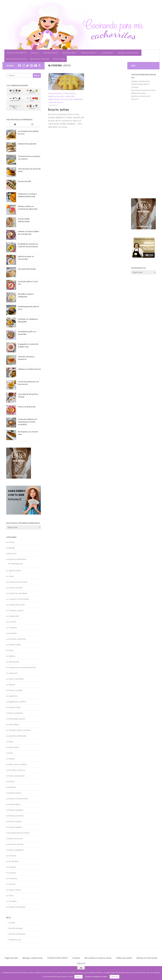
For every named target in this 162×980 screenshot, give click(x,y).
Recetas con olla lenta (40, 59)
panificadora (54, 99)
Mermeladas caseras (17, 719)
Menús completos (16, 713)
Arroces (12, 542)
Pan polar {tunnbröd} (27, 269)
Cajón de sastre (15, 571)
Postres (12, 781)
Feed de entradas (15, 928)
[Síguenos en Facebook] (20, 66)
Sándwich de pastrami (27, 144)
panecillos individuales (18, 736)
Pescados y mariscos (17, 770)
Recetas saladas (15, 821)
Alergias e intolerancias (128, 53)
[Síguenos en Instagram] (24, 66)
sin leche (12, 884)
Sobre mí (135, 99)
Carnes (11, 576)
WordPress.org (14, 940)
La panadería (107, 53)
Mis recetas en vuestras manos (143, 90)
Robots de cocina (15, 839)
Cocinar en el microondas (19, 599)
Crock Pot (12, 622)
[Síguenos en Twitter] (27, 66)
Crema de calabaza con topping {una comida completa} (28, 422)
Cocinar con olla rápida (18, 593)
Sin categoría (14, 861)
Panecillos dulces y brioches (61, 96)
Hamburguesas (16, 564)
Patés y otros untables (18, 764)
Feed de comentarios (17, 934)
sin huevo (12, 873)
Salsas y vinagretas (16, 850)
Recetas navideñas (16, 810)
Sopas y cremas (15, 890)
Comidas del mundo (17, 605)
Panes (11, 742)
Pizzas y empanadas (17, 776)
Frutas (11, 650)
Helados (12, 685)
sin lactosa (13, 878)
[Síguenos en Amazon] (39, 66)
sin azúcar (12, 856)
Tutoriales (13, 901)
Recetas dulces (56, 102)
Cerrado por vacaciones (18, 582)
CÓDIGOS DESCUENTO (16, 53)
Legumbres (13, 696)
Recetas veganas (15, 827)
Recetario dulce (69, 53)
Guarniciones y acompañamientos (22, 667)
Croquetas (13, 628)
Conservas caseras (16, 610)
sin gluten (12, 867)
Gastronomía (14, 662)
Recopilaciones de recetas (19, 833)
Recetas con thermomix (16, 59)
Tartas (11, 896)
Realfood (12, 787)
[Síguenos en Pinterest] (31, 66)
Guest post (13, 673)
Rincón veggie (59, 59)
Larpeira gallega (59, 109)
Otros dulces (69, 93)
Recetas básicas (15, 793)
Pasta (11, 753)
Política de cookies (139, 93)
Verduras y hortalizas (17, 907)
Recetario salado (88, 53)
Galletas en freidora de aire (29, 369)
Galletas (12, 656)
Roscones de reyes (16, 844)
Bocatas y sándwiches (17, 559)
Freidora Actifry (15, 645)
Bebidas (12, 548)
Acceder (12, 923)
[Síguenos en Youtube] (35, 66)
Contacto (34, 53)
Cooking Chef (14, 616)
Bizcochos (13, 554)
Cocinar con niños (15, 588)
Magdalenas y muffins (17, 702)
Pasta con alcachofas (27, 407)
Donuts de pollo (25, 181)
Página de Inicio (11, 958)
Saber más (115, 977)
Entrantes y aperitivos (17, 639)
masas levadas (55, 93)
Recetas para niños (16, 816)
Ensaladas (13, 633)
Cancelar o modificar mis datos (96, 977)
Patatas (12, 759)
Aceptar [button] (78, 977)
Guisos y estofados (16, 679)
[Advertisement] (143, 149)
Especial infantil (50, 53)
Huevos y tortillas (15, 690)
